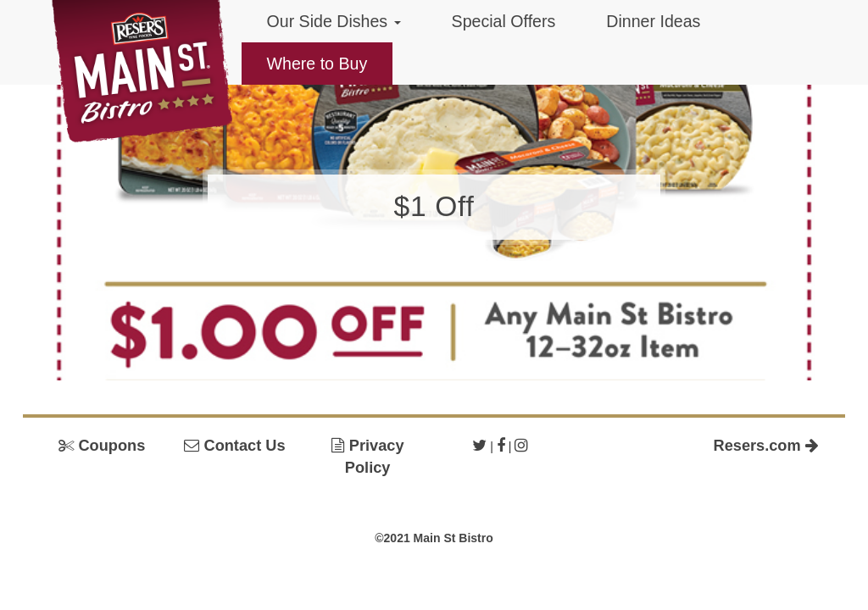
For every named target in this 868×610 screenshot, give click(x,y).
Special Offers (504, 21)
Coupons (102, 446)
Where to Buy (317, 64)
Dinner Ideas (653, 21)
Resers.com (766, 446)
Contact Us (234, 446)
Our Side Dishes (334, 21)
